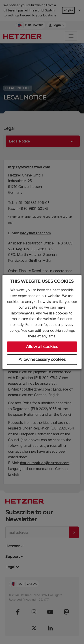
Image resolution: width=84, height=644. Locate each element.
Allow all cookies (42, 347)
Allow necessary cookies (42, 359)
